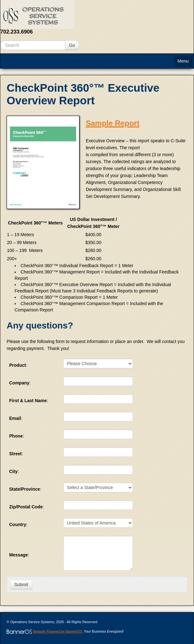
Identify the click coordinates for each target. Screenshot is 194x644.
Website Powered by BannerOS (57, 631)
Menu (183, 61)
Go (72, 45)
